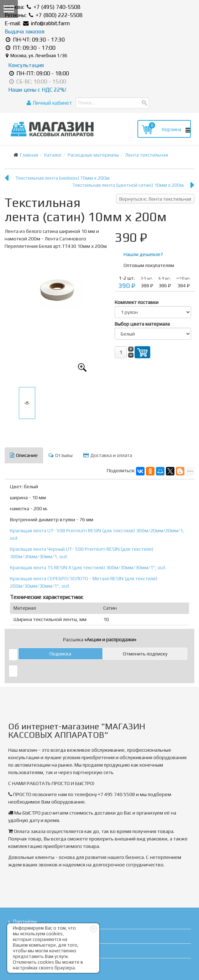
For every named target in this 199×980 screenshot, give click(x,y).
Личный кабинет (49, 103)
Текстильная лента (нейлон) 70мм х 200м (62, 178)
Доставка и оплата (108, 455)
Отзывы (61, 455)
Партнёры (25, 922)
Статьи (21, 936)
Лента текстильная (146, 155)
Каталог (53, 155)
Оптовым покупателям (149, 265)
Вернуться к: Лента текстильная (155, 199)
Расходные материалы (93, 155)
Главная (29, 155)
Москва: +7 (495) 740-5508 (43, 7)
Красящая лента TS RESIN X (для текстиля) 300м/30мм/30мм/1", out (88, 567)
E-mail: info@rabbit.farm (37, 23)
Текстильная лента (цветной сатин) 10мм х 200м (128, 185)
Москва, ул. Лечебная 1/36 (36, 56)
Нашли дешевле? (143, 254)
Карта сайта (28, 965)
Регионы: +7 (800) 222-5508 (44, 15)
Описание (24, 455)
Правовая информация (41, 951)
